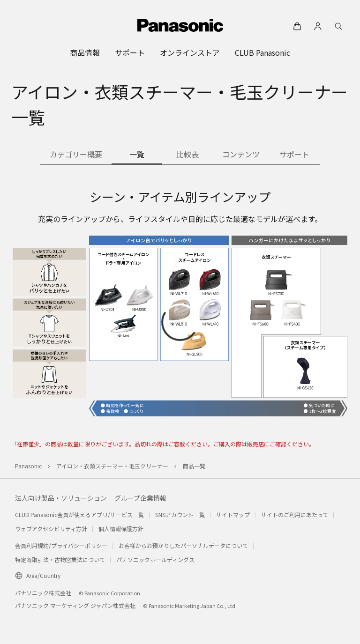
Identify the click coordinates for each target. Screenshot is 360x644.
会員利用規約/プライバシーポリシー (61, 545)
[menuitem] (85, 52)
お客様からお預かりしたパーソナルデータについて (183, 545)
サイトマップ (233, 514)
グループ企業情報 (140, 498)
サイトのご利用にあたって (295, 514)
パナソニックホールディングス (155, 559)
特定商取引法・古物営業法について (60, 559)
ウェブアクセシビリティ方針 (51, 529)
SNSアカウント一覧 (180, 514)
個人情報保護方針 (121, 529)
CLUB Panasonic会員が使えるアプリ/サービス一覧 (79, 514)
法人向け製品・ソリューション (61, 498)
